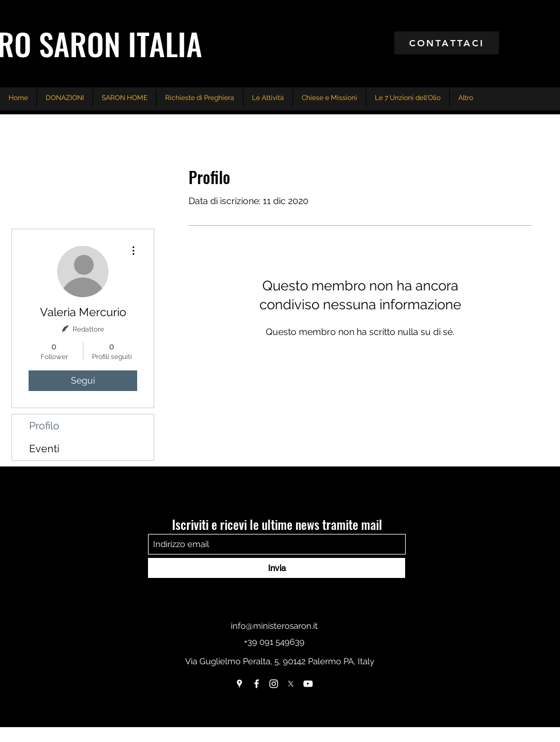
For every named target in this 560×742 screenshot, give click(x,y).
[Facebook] (257, 684)
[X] (291, 684)
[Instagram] (274, 684)
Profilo (44, 426)
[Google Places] (239, 684)
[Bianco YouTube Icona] (308, 684)
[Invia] (277, 568)
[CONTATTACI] (447, 43)
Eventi (44, 448)
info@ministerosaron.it (274, 626)
